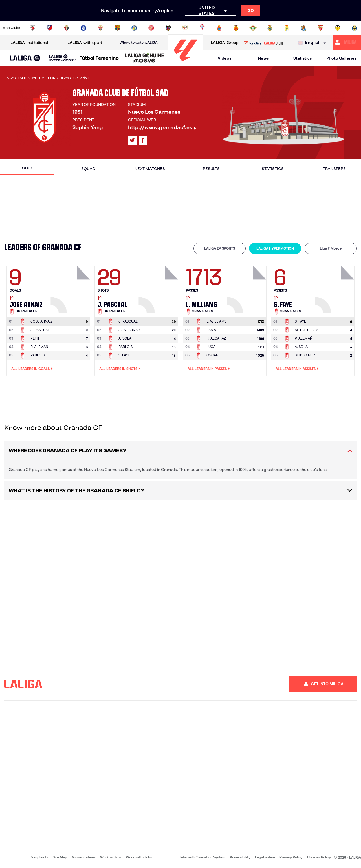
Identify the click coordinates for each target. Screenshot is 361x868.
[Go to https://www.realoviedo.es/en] (287, 28)
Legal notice (265, 857)
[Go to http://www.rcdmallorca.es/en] (236, 28)
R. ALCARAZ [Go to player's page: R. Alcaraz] (216, 338)
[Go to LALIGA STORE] (263, 43)
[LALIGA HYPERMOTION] (62, 58)
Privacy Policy (291, 857)
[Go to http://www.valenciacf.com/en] (338, 28)
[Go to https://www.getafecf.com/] (134, 28)
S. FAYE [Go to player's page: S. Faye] (124, 355)
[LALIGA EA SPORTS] (25, 58)
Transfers (334, 169)
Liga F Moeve (331, 248)
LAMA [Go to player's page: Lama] (211, 330)
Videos (224, 58)
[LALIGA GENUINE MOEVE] (145, 58)
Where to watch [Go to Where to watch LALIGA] (138, 43)
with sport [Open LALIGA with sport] (85, 43)
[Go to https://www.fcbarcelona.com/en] (117, 28)
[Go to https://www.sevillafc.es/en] (321, 28)
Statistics (302, 58)
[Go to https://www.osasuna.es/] (67, 28)
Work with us (111, 857)
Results (211, 169)
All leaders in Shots (120, 369)
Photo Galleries (341, 58)
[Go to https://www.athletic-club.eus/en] (33, 28)
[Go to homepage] (186, 64)
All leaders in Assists (297, 369)
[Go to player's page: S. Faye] (335, 288)
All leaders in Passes (209, 369)
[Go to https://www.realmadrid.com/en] (270, 28)
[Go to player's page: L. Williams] (247, 288)
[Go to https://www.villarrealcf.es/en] (355, 28)
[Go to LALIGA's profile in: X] (132, 140)
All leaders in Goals (32, 369)
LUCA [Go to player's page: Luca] (211, 347)
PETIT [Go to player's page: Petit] (35, 338)
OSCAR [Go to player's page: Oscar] (212, 355)
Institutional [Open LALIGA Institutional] (29, 43)
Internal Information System (203, 857)
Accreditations (84, 857)
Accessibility (240, 857)
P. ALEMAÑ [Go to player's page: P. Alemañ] (39, 347)
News (263, 58)
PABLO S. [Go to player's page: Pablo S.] (38, 355)
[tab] (220, 248)
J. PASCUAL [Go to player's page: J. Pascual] (40, 330)
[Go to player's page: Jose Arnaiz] (71, 288)
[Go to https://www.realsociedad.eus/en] (304, 28)
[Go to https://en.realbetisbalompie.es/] (253, 28)
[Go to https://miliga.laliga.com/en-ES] (347, 43)
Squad (88, 169)
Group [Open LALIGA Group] (225, 43)
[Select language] (314, 43)
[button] (25, 58)
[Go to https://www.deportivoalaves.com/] (83, 28)
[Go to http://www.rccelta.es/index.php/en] (202, 28)
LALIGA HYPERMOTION (275, 248)
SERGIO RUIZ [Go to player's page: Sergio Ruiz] (305, 355)
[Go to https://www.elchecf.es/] (100, 28)
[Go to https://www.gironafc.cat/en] (151, 28)
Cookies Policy (319, 857)
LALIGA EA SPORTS (220, 248)
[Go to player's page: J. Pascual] (159, 288)
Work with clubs (139, 857)
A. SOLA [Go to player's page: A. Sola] (125, 338)
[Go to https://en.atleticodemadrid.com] (50, 28)
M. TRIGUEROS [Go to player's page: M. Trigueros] (307, 330)
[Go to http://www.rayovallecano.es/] (185, 28)
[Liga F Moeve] (99, 58)
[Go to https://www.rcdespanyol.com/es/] (219, 28)
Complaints (39, 857)
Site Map (60, 857)
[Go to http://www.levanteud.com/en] (168, 28)
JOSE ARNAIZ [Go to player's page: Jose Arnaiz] (129, 330)
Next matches (150, 169)
